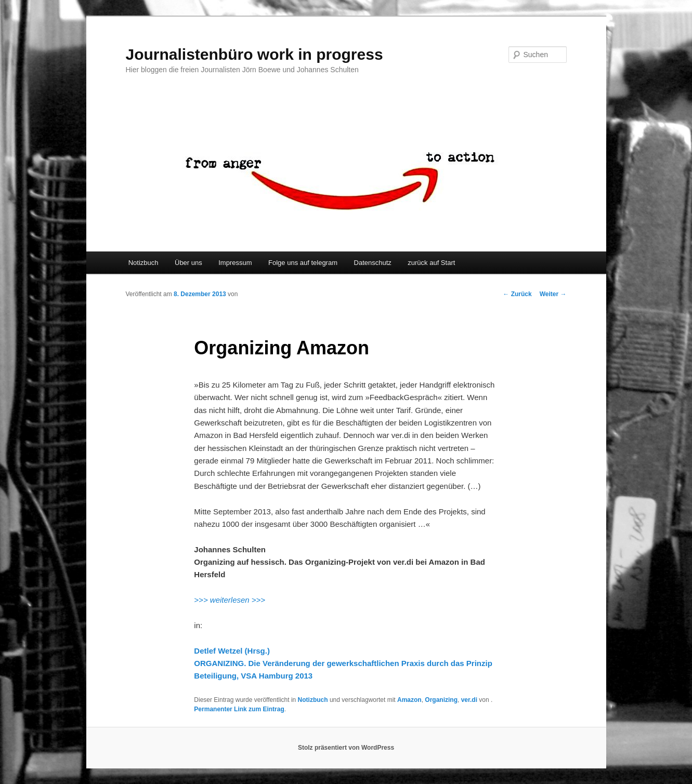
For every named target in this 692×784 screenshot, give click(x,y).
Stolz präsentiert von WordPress (346, 748)
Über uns (188, 263)
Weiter (553, 294)
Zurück (517, 294)
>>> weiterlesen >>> (230, 600)
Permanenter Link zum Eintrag (239, 709)
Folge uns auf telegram (303, 263)
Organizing (441, 700)
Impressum (235, 263)
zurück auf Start (431, 263)
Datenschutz (373, 263)
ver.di (469, 700)
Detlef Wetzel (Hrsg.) (232, 651)
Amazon (409, 700)
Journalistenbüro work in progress (254, 54)
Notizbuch (143, 263)
